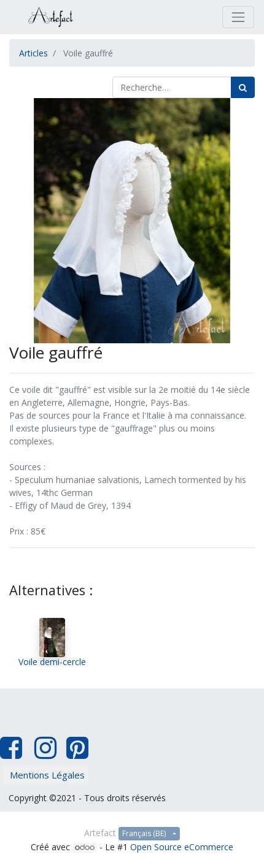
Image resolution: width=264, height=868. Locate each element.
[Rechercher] (243, 87)
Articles (33, 53)
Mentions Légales (47, 775)
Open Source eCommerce (182, 847)
